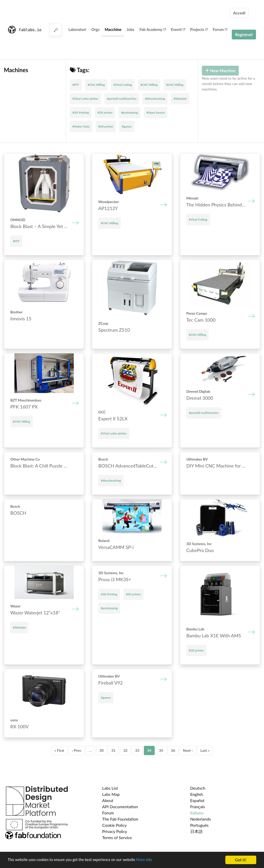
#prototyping (130, 112)
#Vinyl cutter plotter (85, 99)
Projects (199, 29)
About (108, 800)
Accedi (239, 13)
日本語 (196, 831)
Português (199, 825)
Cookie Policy (114, 825)
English (197, 794)
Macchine (113, 29)
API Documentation (120, 807)
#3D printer (105, 112)
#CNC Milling (96, 85)
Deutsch (198, 788)
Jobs (130, 29)
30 (102, 750)
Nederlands (201, 819)
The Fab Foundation (120, 819)
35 (161, 750)
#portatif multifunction (122, 99)
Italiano (197, 813)
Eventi (178, 29)
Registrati (244, 34)
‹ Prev (77, 750)
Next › (188, 750)
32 (125, 750)
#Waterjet (180, 99)
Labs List (110, 788)
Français (198, 807)
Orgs (95, 29)
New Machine (220, 70)
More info (159, 860)
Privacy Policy (115, 831)
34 (149, 750)
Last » (205, 750)
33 (137, 750)
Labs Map (111, 794)
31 (113, 750)
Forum (220, 29)
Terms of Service (117, 837)
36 (173, 750)
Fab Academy (153, 29)
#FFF (76, 85)
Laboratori (77, 29)
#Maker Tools (81, 126)
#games (127, 126)
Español (197, 800)
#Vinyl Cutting (123, 85)
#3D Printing (81, 112)
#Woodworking (155, 99)
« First (59, 750)
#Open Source (156, 112)
